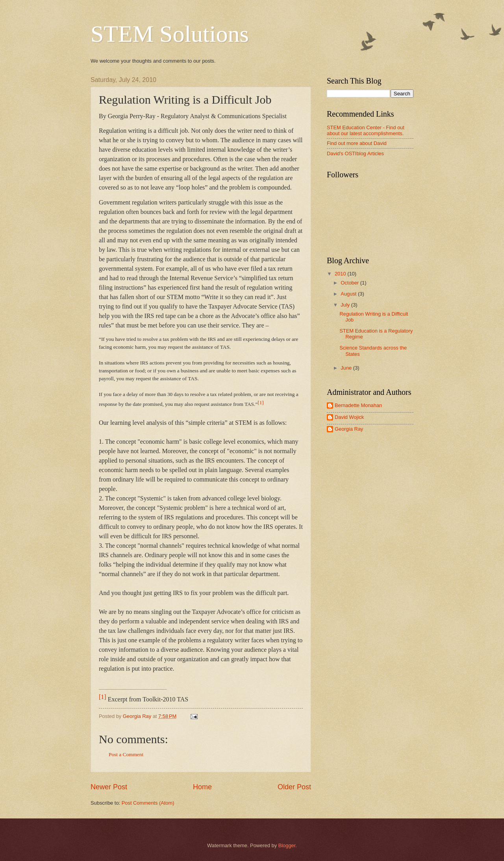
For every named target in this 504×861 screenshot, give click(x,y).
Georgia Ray (349, 429)
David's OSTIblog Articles (355, 153)
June (347, 368)
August (349, 294)
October (350, 283)
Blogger (287, 845)
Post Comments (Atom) (148, 803)
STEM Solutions (170, 34)
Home (202, 787)
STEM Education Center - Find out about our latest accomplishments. (366, 130)
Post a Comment (126, 754)
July (346, 305)
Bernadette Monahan (358, 405)
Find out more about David (357, 143)
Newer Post (109, 787)
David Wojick (349, 417)
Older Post (294, 787)
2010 (341, 274)
